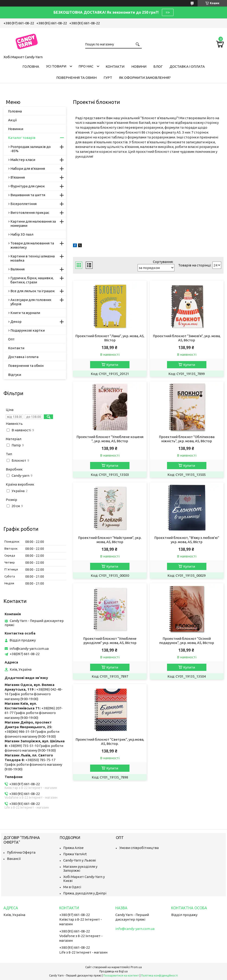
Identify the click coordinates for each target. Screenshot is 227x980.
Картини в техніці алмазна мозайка (33, 258)
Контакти (115, 66)
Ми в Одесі (72, 887)
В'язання (18, 177)
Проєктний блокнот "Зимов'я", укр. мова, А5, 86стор (187, 338)
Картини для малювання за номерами (33, 223)
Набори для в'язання (28, 168)
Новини (139, 66)
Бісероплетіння (24, 204)
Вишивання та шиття (28, 195)
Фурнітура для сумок (28, 186)
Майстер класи (23, 160)
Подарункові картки (28, 330)
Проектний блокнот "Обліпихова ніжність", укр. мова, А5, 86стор (187, 439)
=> (168, 12)
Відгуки (15, 375)
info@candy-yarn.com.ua (29, 649)
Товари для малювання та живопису (32, 245)
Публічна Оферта (21, 852)
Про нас (86, 66)
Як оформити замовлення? (145, 78)
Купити (112, 365)
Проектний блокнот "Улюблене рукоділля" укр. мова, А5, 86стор (110, 641)
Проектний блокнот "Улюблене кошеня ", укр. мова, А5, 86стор (110, 439)
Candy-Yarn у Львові (80, 860)
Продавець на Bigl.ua (113, 971)
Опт (11, 339)
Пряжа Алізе (73, 848)
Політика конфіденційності (159, 975)
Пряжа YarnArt (75, 854)
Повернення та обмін (76, 78)
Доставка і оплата (187, 66)
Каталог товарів (22, 138)
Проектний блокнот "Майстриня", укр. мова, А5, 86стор (110, 540)
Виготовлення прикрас (30, 213)
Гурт (108, 78)
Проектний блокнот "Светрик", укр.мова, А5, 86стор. (110, 741)
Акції (12, 120)
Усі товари (56, 66)
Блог (158, 66)
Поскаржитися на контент (121, 975)
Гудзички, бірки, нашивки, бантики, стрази (32, 280)
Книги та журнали (25, 313)
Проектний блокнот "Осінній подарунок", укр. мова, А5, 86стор (187, 641)
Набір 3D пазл (22, 234)
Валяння (17, 269)
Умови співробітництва (139, 848)
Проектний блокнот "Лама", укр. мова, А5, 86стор (110, 338)
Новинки (16, 129)
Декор (16, 322)
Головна (31, 66)
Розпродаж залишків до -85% (31, 149)
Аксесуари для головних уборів (31, 302)
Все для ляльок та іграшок (33, 291)
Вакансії (14, 859)
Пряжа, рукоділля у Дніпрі (85, 893)
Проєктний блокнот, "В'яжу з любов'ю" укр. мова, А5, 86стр (187, 540)
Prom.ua (136, 967)
